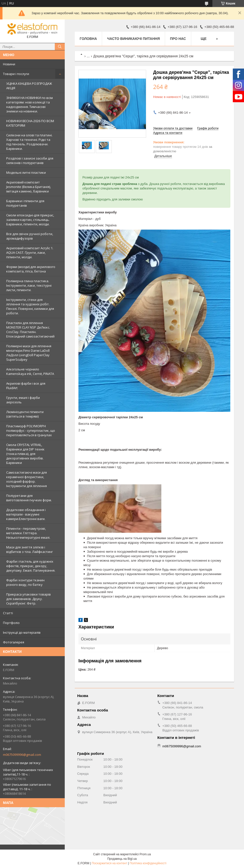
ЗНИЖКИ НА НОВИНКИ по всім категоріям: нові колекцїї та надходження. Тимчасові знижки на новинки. (30, 104)
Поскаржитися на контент (109, 863)
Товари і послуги (16, 74)
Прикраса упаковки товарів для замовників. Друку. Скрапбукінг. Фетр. (29, 599)
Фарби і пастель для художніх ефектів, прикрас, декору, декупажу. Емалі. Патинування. (31, 566)
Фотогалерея (14, 642)
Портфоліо (11, 623)
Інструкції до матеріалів (22, 632)
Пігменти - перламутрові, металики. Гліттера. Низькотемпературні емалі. (28, 533)
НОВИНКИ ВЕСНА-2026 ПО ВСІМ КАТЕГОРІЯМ (30, 123)
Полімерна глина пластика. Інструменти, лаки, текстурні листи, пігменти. (29, 285)
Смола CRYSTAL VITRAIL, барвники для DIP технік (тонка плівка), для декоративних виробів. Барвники (25, 454)
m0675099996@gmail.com (22, 755)
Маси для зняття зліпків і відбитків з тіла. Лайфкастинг (30, 549)
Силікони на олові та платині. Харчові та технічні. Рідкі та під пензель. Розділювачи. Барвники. (29, 142)
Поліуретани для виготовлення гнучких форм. (29, 498)
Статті (8, 613)
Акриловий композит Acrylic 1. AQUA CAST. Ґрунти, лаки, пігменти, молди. (30, 253)
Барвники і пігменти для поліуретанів (25, 203)
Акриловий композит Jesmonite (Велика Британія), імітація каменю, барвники (29, 187)
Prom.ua (145, 854)
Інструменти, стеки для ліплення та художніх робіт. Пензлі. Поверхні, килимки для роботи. (30, 306)
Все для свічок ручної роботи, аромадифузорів (30, 236)
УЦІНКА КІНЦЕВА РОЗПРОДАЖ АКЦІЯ (29, 86)
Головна (88, 39)
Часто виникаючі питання (133, 39)
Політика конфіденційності (148, 863)
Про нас (178, 39)
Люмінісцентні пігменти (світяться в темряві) (25, 414)
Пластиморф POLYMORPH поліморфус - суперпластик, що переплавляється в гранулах (31, 431)
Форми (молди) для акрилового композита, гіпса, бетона (31, 269)
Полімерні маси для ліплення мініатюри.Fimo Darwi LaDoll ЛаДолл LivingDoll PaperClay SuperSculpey (29, 353)
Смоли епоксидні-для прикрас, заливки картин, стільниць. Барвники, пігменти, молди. (30, 220)
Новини (9, 64)
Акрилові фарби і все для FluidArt (26, 386)
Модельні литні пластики (26, 173)
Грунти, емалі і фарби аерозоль (23, 400)
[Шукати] (60, 47)
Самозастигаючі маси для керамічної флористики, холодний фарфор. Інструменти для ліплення (27, 479)
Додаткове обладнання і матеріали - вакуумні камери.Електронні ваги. (26, 514)
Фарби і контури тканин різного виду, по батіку (25, 582)
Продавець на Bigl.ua (122, 859)
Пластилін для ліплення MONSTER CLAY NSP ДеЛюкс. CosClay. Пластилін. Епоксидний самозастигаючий (30, 330)
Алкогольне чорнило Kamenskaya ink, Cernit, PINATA (30, 371)
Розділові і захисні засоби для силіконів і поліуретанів (30, 161)
